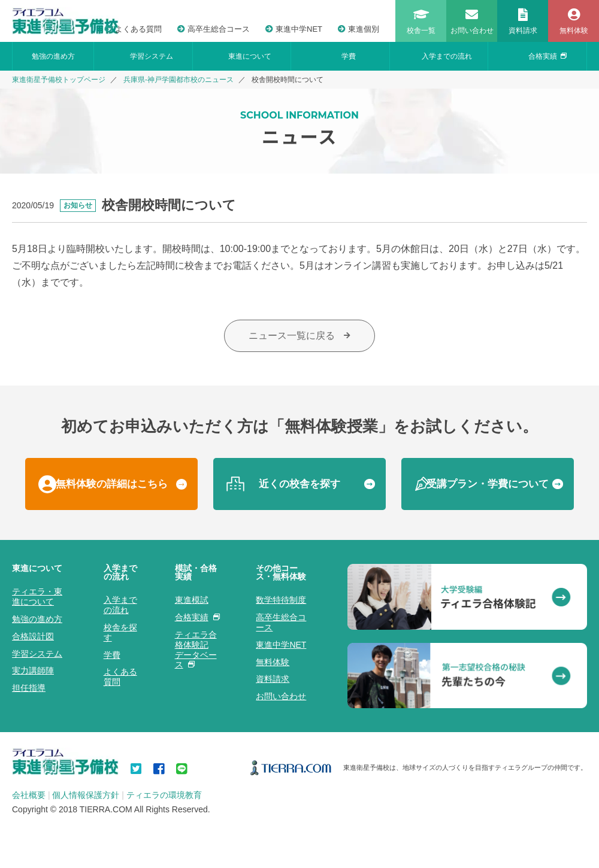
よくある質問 (133, 29)
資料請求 (273, 679)
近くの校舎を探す (299, 484)
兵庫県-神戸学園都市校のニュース (179, 80)
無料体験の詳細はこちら (112, 484)
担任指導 (29, 688)
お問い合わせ (281, 696)
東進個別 (359, 29)
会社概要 (29, 795)
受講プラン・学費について (488, 484)
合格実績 (547, 56)
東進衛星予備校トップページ (59, 80)
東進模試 (192, 600)
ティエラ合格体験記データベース (196, 650)
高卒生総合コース (214, 29)
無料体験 (273, 662)
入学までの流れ (447, 56)
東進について (250, 56)
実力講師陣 (33, 670)
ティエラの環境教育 (164, 795)
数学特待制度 (281, 600)
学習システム (152, 56)
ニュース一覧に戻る (299, 336)
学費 (349, 56)
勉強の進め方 (53, 56)
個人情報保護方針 (86, 795)
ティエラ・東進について (37, 597)
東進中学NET (294, 29)
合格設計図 (33, 636)
